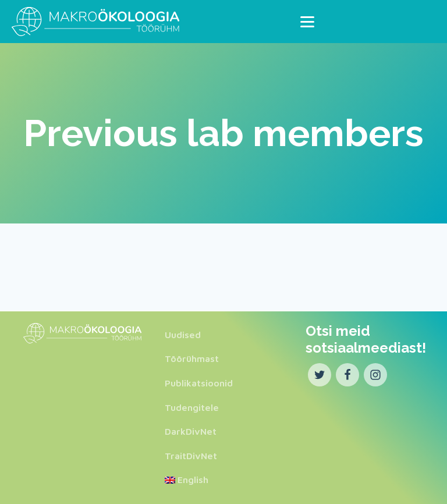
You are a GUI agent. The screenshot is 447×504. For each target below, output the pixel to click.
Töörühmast (192, 359)
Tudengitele (192, 407)
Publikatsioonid (199, 383)
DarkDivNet (191, 431)
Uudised (183, 335)
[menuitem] (199, 480)
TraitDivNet (191, 456)
